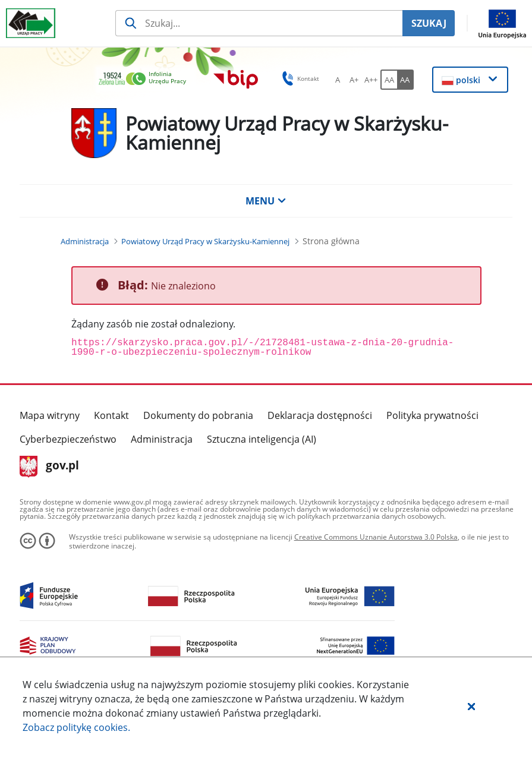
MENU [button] (266, 201)
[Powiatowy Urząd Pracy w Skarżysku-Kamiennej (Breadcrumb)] (205, 241)
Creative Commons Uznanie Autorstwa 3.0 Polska (376, 537)
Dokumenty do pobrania (198, 415)
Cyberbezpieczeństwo (68, 439)
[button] (471, 706)
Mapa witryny (50, 415)
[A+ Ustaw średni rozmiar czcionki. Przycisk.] (354, 80)
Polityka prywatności (432, 415)
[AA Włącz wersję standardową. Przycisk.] (389, 80)
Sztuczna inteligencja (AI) (262, 439)
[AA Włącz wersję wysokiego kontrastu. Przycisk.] (405, 80)
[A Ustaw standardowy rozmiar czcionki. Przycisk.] (338, 80)
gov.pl (50, 466)
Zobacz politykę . (76, 727)
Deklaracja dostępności (320, 415)
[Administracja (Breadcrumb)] (85, 241)
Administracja (162, 439)
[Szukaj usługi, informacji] (259, 23)
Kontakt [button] (299, 78)
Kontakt (111, 415)
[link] (146, 79)
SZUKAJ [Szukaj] (429, 23)
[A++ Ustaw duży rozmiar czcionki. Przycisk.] (371, 80)
